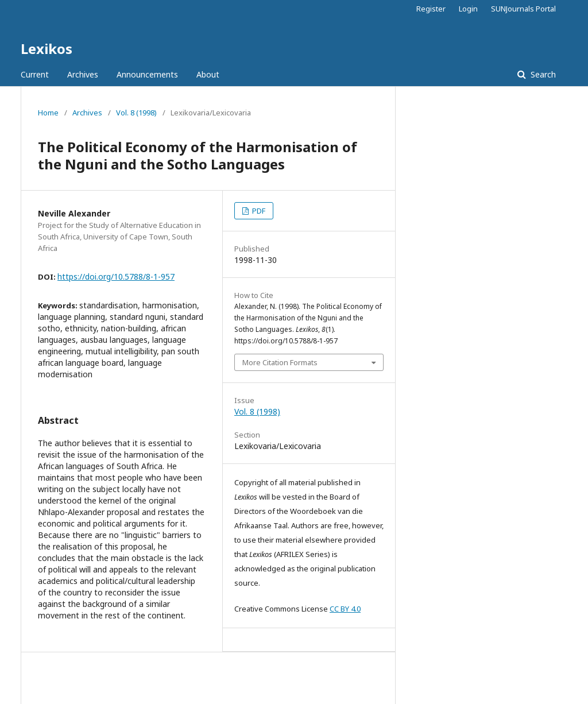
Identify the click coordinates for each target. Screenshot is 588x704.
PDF (258, 211)
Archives (83, 74)
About (208, 74)
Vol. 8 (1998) (136, 113)
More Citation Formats (280, 362)
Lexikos (47, 49)
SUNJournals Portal (523, 9)
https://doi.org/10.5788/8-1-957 (116, 276)
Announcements (147, 74)
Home (48, 113)
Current (35, 74)
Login (468, 9)
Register (431, 9)
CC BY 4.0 (345, 609)
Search (542, 74)
